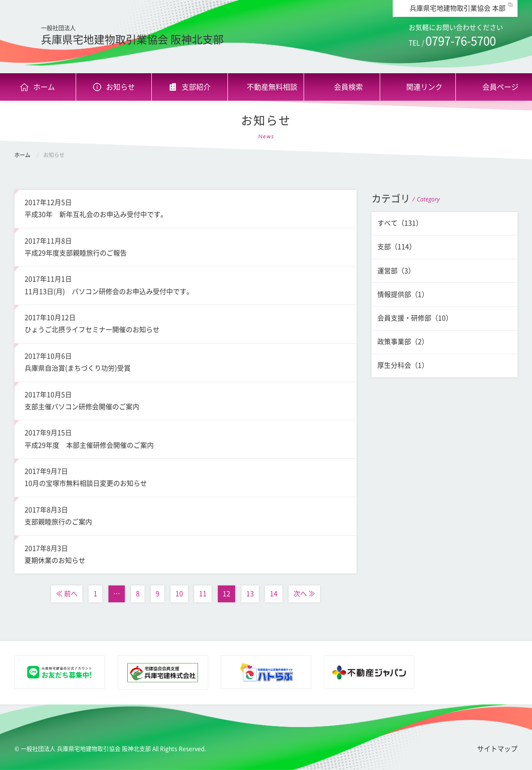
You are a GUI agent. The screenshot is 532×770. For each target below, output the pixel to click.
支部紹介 (196, 87)
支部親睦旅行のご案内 (185, 515)
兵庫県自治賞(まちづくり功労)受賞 (185, 361)
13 (250, 594)
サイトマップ (497, 749)
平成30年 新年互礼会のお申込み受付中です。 (185, 207)
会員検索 (348, 87)
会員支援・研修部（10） (415, 318)
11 (203, 594)
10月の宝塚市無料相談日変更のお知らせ (185, 476)
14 (274, 594)
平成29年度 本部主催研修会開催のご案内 (185, 438)
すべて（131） (400, 223)
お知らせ (120, 87)
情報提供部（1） (403, 294)
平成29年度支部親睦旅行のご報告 (185, 246)
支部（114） (397, 247)
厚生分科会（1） (403, 365)
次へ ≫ (304, 594)
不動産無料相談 (272, 87)
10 (179, 594)
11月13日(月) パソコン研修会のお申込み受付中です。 (185, 284)
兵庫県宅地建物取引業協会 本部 (458, 8)
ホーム (44, 87)
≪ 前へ (67, 594)
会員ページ (500, 87)
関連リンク (424, 87)
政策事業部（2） (403, 342)
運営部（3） (396, 271)
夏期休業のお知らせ (185, 553)
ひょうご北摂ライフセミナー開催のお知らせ (185, 322)
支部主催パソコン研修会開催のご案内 (185, 399)
